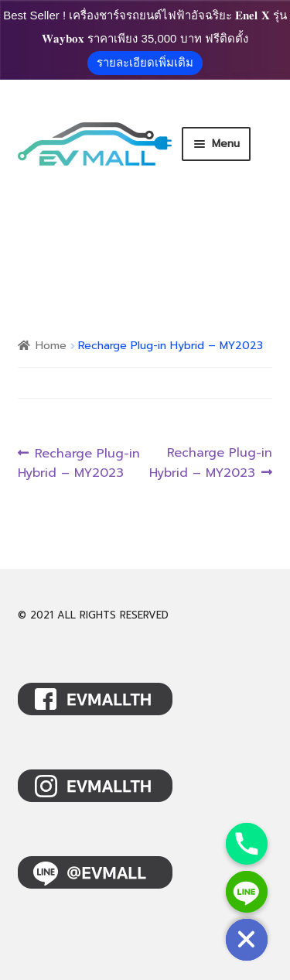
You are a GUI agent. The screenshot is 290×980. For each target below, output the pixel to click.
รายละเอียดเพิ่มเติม (145, 62)
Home (51, 346)
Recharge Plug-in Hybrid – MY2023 (79, 463)
